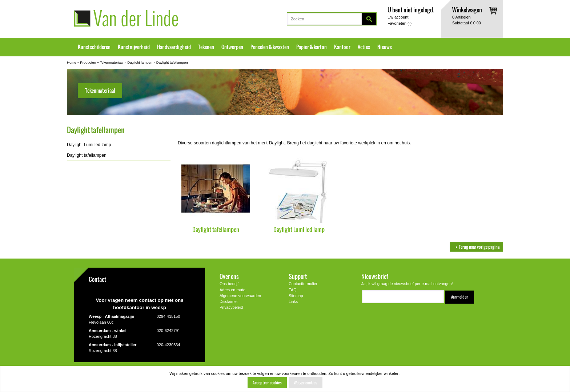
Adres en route (232, 290)
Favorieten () (400, 23)
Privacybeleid (231, 307)
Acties (364, 47)
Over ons (229, 276)
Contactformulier (303, 284)
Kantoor (342, 47)
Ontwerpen (232, 47)
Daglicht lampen (140, 62)
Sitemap (296, 296)
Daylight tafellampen (172, 62)
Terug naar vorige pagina (476, 247)
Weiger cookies (306, 383)
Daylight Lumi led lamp (299, 229)
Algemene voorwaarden (240, 296)
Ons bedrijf (229, 284)
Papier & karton (312, 47)
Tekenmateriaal (112, 62)
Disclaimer (229, 301)
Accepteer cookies (267, 383)
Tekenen (206, 47)
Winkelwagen (467, 10)
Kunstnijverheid (134, 47)
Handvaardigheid (174, 47)
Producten (88, 62)
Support (298, 276)
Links (293, 301)
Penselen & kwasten (270, 47)
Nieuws (385, 47)
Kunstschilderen (94, 47)
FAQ (293, 290)
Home (72, 62)
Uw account (398, 17)
